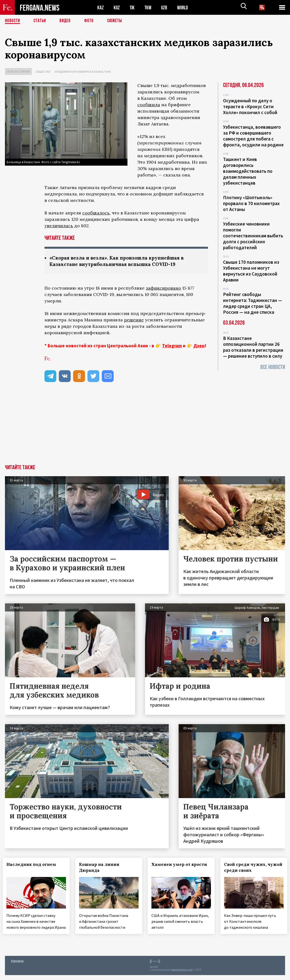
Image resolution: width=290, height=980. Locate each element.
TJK (133, 8)
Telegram (172, 346)
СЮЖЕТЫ (117, 21)
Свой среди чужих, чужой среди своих (248, 868)
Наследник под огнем (33, 865)
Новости (13, 21)
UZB (166, 8)
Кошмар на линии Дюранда (101, 868)
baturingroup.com (182, 975)
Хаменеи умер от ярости (170, 868)
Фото (91, 21)
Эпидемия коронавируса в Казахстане (83, 72)
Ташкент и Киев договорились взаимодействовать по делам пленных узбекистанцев (248, 171)
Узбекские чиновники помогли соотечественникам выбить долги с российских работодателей (253, 236)
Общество (43, 72)
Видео (67, 21)
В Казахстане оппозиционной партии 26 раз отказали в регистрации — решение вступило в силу (253, 347)
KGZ (117, 8)
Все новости (273, 367)
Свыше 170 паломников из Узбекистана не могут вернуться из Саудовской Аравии (251, 271)
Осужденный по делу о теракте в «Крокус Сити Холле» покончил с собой (250, 106)
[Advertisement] (145, 428)
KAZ (101, 8)
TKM (149, 8)
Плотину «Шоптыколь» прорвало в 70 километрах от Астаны (251, 203)
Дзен (199, 346)
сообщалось (96, 213)
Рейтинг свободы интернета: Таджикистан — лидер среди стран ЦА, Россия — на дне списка (253, 303)
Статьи (41, 21)
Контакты (17, 966)
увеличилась (59, 226)
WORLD (184, 8)
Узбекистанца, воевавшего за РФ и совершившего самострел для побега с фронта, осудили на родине (253, 136)
